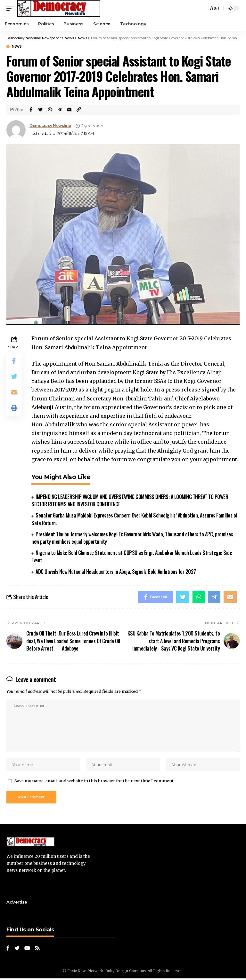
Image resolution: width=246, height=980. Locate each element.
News (17, 47)
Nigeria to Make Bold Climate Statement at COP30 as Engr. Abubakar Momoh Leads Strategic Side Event (132, 556)
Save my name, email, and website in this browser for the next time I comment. (94, 782)
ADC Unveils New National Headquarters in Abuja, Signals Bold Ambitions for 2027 (116, 572)
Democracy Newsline (51, 126)
